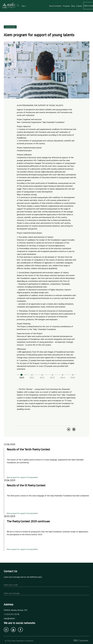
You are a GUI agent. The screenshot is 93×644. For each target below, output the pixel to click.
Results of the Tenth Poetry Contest (28, 449)
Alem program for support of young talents (22, 477)
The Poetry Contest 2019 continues (28, 521)
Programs (67, 6)
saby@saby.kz (9, 618)
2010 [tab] (22, 378)
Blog (73, 6)
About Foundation (55, 6)
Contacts (79, 6)
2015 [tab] (73, 378)
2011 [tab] (32, 378)
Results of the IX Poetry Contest (26, 485)
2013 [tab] (52, 378)
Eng (24, 6)
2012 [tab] (42, 378)
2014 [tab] (62, 378)
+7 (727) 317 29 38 (12, 614)
